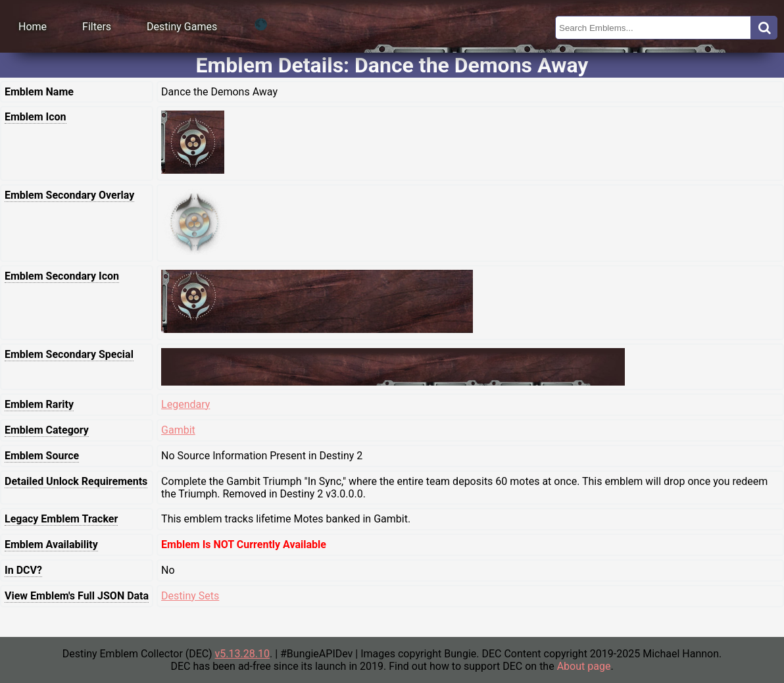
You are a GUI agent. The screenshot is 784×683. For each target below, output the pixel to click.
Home (33, 27)
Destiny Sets (190, 596)
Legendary (185, 404)
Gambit (178, 430)
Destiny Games (182, 27)
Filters (97, 27)
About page (584, 666)
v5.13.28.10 (242, 654)
